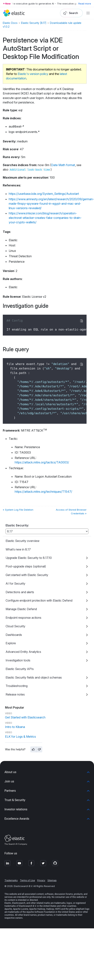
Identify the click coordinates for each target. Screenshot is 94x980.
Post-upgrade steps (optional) (26, 566)
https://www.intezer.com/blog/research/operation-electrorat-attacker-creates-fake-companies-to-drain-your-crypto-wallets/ (45, 218)
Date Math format (63, 165)
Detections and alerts (20, 592)
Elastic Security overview (23, 541)
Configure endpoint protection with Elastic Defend (39, 600)
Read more (85, 4)
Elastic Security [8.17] (34, 23)
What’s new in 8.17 (18, 549)
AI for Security (15, 583)
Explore (11, 643)
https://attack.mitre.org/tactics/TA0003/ (42, 462)
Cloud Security (15, 626)
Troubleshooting (17, 686)
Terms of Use (27, 880)
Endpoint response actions (23, 618)
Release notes (15, 694)
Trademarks (11, 880)
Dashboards (14, 635)
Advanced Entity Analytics (23, 652)
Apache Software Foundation (41, 912)
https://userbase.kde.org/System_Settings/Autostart (44, 194)
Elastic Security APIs (20, 669)
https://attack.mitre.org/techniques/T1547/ (43, 492)
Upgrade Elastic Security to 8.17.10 (29, 558)
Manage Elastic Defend (21, 609)
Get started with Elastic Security (27, 575)
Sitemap (52, 880)
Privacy (41, 880)
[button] (47, 772)
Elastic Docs (10, 23)
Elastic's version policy (33, 74)
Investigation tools (18, 660)
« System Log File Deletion (18, 510)
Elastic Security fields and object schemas (34, 677)
